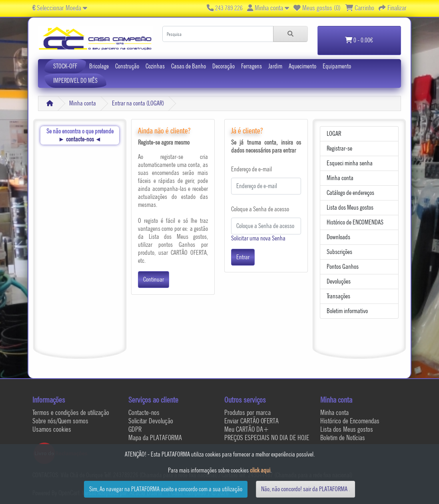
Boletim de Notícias (343, 438)
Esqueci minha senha (350, 163)
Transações (338, 296)
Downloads (338, 237)
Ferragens (251, 66)
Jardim (275, 66)
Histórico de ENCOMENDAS (355, 222)
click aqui (260, 470)
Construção (127, 66)
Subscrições (339, 252)
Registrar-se (339, 148)
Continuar (154, 279)
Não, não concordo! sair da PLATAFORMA (304, 489)
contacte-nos (80, 139)
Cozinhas (155, 66)
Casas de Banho (189, 66)
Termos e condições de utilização (71, 412)
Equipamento (337, 66)
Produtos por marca (247, 412)
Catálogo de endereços (350, 193)
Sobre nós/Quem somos (60, 421)
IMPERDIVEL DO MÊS (75, 80)
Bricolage (99, 66)
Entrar (243, 257)
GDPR (135, 429)
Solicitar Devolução (151, 421)
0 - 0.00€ (359, 40)
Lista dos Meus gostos (350, 207)
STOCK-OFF (65, 66)
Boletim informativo (347, 311)
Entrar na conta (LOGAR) (138, 103)
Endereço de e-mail (251, 169)
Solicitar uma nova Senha (258, 238)
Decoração (223, 66)
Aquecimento (302, 66)
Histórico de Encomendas (350, 421)
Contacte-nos (144, 412)
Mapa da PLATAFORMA (155, 438)
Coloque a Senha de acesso (260, 209)
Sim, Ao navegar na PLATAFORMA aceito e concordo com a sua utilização (166, 489)
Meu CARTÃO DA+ (247, 429)
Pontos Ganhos (343, 267)
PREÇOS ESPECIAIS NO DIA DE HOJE (267, 438)
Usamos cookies (52, 429)
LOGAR (334, 134)
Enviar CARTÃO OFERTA (251, 421)
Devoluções (339, 281)
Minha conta (83, 103)
